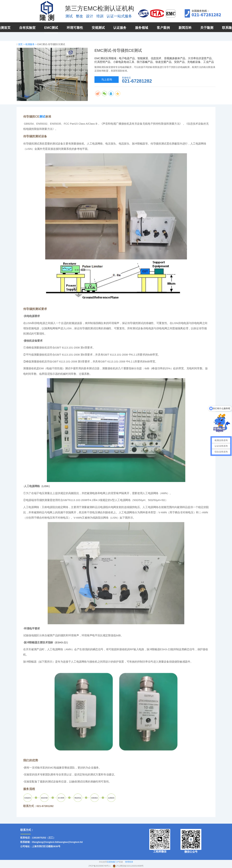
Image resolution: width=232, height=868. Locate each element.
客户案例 (163, 28)
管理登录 (129, 862)
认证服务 (120, 28)
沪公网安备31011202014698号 (130, 866)
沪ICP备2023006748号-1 (100, 866)
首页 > (22, 44)
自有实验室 (27, 28)
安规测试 (98, 28)
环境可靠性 (75, 28)
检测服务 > (31, 44)
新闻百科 (185, 28)
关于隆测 (207, 28)
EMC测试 (51, 28)
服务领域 (142, 28)
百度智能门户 (113, 862)
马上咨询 (107, 80)
